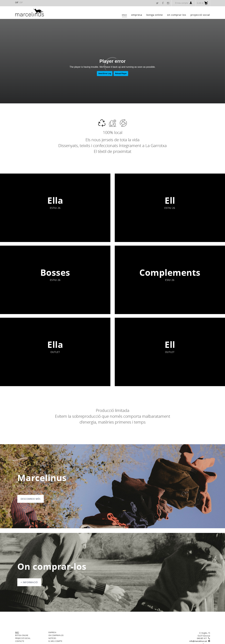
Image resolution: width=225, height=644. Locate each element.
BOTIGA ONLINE (22, 635)
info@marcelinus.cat (198, 641)
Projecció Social (23, 638)
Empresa (52, 632)
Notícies (52, 638)
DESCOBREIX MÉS (31, 499)
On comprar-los (56, 635)
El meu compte (184, 3)
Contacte (20, 641)
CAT (17, 2)
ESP (21, 2)
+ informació (29, 582)
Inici (17, 632)
